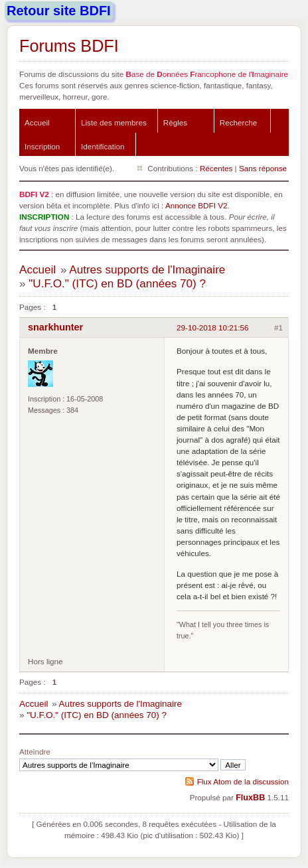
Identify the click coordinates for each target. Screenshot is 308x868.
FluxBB (250, 798)
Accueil (37, 122)
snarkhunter (55, 327)
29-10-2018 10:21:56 (213, 327)
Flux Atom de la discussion (243, 781)
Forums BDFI (69, 46)
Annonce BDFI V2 (196, 205)
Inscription (42, 146)
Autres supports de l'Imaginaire (147, 270)
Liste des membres (114, 122)
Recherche (239, 122)
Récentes (216, 168)
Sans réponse (263, 168)
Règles (175, 122)
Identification (103, 146)
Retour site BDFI (59, 11)
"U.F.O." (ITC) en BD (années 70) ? (117, 284)
